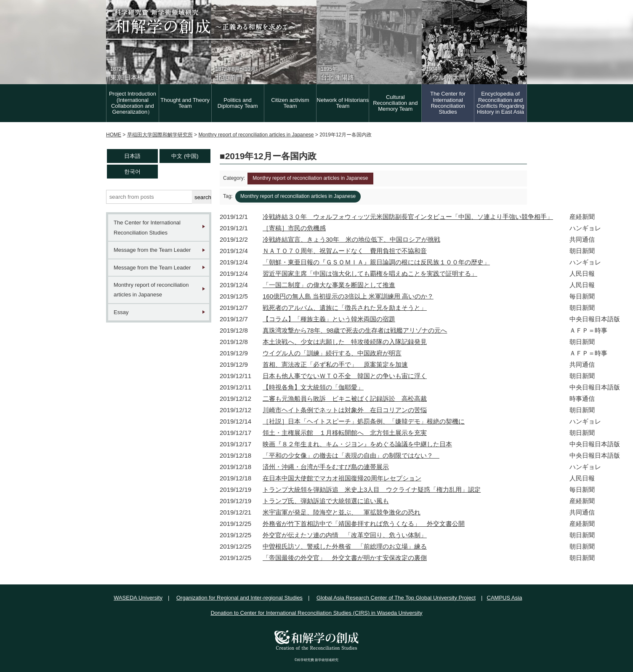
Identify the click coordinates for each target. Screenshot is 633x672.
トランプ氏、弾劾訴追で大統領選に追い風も (326, 501)
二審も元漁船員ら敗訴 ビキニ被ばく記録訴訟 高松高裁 (345, 399)
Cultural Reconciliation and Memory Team (395, 103)
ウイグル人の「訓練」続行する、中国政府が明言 (332, 353)
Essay (121, 312)
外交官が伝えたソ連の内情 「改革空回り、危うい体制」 (345, 535)
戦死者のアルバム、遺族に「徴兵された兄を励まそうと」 (345, 308)
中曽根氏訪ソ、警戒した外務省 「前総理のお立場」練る (345, 546)
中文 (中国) (185, 156)
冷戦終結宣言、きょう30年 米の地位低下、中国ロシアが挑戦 (351, 239)
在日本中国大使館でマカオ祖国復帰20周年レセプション (342, 478)
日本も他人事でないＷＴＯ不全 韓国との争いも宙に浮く (345, 376)
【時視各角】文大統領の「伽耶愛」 (313, 387)
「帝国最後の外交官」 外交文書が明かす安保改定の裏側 (345, 558)
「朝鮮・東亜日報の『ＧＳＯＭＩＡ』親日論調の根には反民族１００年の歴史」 (376, 262)
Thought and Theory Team (185, 103)
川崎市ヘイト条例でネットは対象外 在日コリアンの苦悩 (345, 410)
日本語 (132, 156)
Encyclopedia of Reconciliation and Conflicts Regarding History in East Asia (500, 103)
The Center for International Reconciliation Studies (448, 103)
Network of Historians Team (343, 103)
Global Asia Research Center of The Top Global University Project (396, 598)
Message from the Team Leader (152, 250)
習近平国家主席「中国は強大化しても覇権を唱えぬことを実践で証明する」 (370, 273)
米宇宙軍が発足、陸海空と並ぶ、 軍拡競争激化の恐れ (342, 512)
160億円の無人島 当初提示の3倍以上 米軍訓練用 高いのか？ (348, 296)
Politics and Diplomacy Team (238, 103)
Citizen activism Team (290, 103)
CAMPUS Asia (505, 598)
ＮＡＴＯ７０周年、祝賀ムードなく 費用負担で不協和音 (345, 251)
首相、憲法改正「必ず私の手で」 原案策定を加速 (335, 364)
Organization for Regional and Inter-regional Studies (239, 598)
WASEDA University (138, 598)
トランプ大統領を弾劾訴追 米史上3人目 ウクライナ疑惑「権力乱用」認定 (372, 489)
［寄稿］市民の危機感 (294, 228)
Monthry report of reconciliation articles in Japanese (151, 290)
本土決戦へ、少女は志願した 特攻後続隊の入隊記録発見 (345, 342)
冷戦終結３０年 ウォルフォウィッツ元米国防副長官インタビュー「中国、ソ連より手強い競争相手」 (408, 217)
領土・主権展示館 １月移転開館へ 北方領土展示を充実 (345, 433)
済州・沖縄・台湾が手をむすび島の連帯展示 (326, 467)
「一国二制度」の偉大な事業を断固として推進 (329, 285)
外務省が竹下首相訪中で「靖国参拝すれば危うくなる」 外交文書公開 (364, 524)
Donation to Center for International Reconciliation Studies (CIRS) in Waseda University (316, 613)
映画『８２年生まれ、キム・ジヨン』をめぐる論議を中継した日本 (357, 444)
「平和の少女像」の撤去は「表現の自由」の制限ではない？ (351, 455)
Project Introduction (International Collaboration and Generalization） (133, 103)
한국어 (132, 172)
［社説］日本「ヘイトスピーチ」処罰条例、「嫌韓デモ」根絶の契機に (364, 421)
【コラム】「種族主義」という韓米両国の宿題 (329, 319)
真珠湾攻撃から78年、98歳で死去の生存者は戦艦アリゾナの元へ (355, 330)
